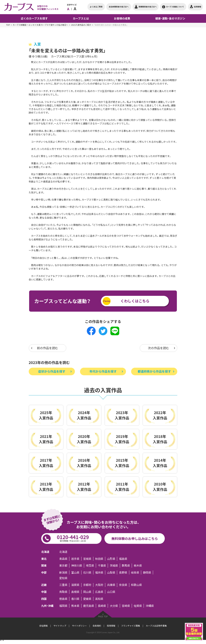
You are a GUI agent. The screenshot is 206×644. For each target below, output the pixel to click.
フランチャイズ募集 (130, 626)
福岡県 (63, 606)
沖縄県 (150, 606)
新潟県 (63, 572)
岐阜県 (135, 572)
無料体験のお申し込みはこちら (135, 538)
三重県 (63, 585)
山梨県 (111, 572)
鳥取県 (63, 592)
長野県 (123, 572)
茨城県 (114, 565)
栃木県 (138, 565)
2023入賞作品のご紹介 (81, 25)
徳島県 (63, 599)
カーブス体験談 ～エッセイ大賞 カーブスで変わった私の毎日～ (40, 25)
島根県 (75, 592)
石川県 (87, 572)
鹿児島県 (89, 606)
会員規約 (97, 626)
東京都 (63, 565)
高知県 (99, 599)
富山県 (75, 572)
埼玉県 (90, 565)
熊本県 (75, 606)
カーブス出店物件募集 (156, 626)
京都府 (87, 585)
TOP (8, 25)
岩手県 (75, 559)
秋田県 (99, 559)
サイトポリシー (79, 626)
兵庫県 (111, 585)
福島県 (123, 559)
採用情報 (111, 626)
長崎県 (102, 606)
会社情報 (43, 626)
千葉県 (102, 565)
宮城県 (87, 559)
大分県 (114, 606)
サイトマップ (60, 626)
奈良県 (123, 585)
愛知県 (63, 578)
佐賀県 (138, 606)
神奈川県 (77, 565)
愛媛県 (87, 599)
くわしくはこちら (135, 301)
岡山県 (87, 592)
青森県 (63, 559)
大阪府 (99, 585)
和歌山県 (137, 585)
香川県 (75, 599)
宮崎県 (126, 606)
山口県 (111, 592)
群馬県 (126, 565)
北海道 (63, 552)
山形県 (111, 559)
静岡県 (147, 572)
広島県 (99, 592)
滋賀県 (75, 585)
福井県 (99, 572)
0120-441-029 (73, 538)
